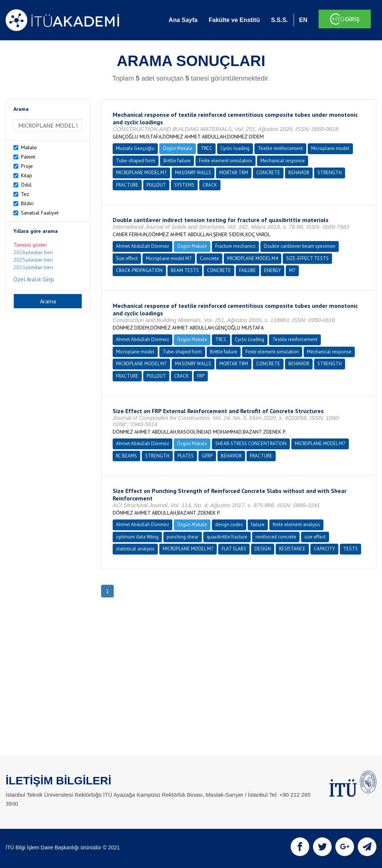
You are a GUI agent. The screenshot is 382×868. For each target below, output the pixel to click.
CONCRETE (268, 173)
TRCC (206, 148)
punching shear (183, 537)
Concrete (209, 258)
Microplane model (330, 148)
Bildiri (27, 203)
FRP (201, 376)
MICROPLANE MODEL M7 (141, 173)
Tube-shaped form (136, 161)
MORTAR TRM (234, 173)
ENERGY (273, 270)
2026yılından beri (33, 252)
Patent (28, 157)
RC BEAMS (126, 456)
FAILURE (248, 270)
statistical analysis (135, 549)
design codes (229, 524)
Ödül (26, 185)
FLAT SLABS (234, 549)
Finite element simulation (226, 161)
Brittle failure (177, 161)
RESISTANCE (292, 549)
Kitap (26, 175)
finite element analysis (296, 524)
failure (258, 524)
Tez (25, 194)
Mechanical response (283, 161)
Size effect (127, 258)
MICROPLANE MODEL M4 (253, 258)
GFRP (207, 456)
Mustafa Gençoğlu (135, 148)
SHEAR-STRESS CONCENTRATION (251, 444)
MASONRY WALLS (193, 173)
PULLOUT (156, 185)
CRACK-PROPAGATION (139, 270)
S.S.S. (279, 20)
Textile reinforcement (280, 148)
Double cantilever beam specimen (300, 246)
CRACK (210, 185)
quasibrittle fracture (227, 537)
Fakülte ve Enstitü (234, 20)
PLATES (186, 456)
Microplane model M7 (169, 258)
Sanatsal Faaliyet (40, 213)
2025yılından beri (33, 260)
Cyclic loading (235, 148)
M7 (292, 270)
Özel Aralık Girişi (34, 279)
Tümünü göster (30, 245)
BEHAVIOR (299, 173)
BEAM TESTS (185, 270)
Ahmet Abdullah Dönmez (143, 246)
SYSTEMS (184, 185)
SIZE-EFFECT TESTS (307, 258)
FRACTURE (127, 185)
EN (303, 20)
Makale (29, 147)
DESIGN (263, 549)
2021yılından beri (33, 267)
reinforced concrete (276, 537)
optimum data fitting (137, 537)
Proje (27, 166)
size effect (315, 537)
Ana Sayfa (183, 20)
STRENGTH (330, 173)
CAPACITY (324, 549)
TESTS (350, 549)
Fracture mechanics (235, 246)
